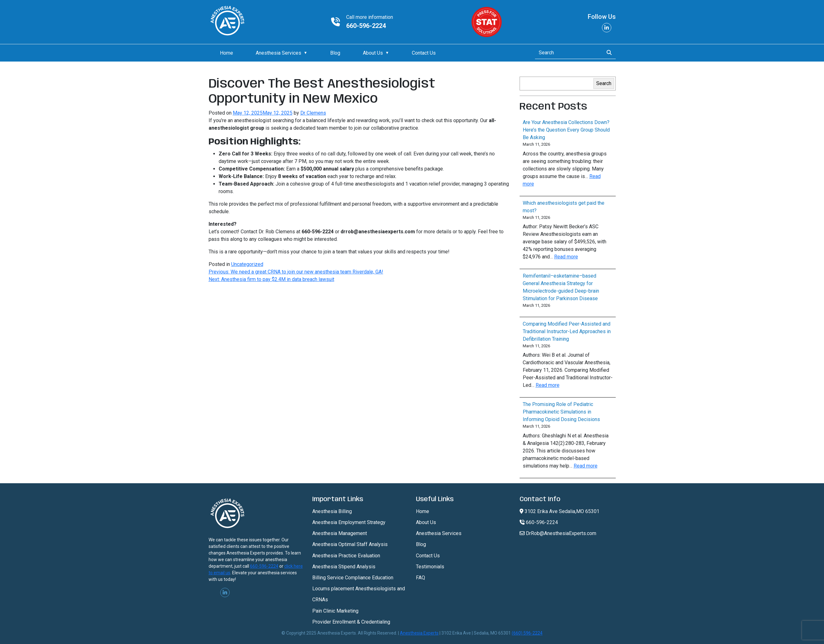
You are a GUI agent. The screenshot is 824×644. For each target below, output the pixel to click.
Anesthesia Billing (332, 511)
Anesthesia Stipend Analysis (344, 567)
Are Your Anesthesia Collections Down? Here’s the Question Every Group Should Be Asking (566, 130)
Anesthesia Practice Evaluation (346, 556)
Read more (566, 257)
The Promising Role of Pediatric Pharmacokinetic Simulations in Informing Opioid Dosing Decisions (561, 412)
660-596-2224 (366, 26)
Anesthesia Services (278, 53)
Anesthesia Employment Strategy (349, 522)
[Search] (568, 53)
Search (604, 83)
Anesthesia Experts (419, 633)
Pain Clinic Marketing (335, 611)
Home (226, 53)
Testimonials (430, 567)
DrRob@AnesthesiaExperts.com (558, 533)
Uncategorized (247, 264)
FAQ (420, 578)
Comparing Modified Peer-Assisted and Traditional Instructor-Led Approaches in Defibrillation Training (567, 331)
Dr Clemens (313, 113)
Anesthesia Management (340, 533)
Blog (335, 53)
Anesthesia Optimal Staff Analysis (350, 544)
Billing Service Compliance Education (353, 578)
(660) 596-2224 (527, 633)
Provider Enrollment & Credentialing (351, 622)
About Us (373, 53)
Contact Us (424, 53)
